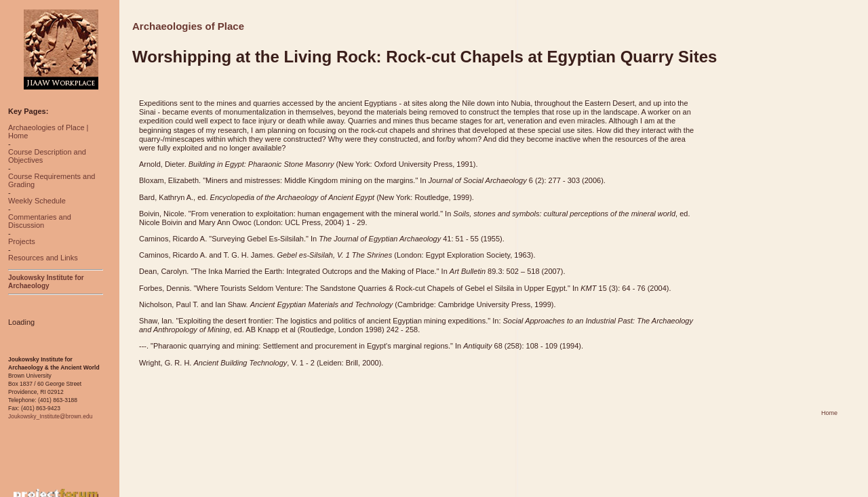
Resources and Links (43, 258)
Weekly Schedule (37, 201)
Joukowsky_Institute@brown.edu (50, 416)
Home (829, 413)
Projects (22, 241)
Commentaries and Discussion (40, 221)
